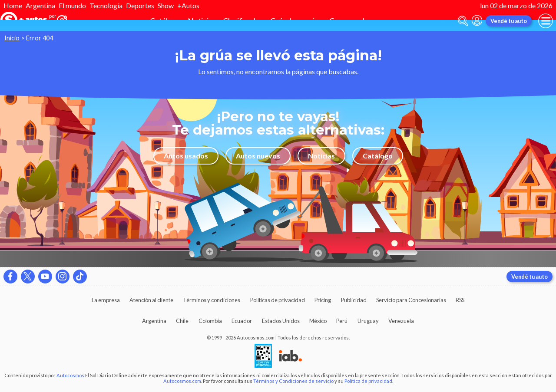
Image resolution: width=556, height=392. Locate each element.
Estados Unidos (281, 321)
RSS (460, 300)
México (318, 321)
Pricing (323, 300)
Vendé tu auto (509, 21)
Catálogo (378, 156)
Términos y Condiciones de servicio (293, 381)
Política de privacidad (368, 381)
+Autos (188, 5)
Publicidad (354, 300)
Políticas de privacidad (278, 300)
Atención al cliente (151, 300)
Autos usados (186, 156)
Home (13, 5)
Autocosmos (70, 375)
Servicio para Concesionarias (411, 300)
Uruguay (368, 321)
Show (166, 5)
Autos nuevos (258, 156)
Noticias (321, 156)
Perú (342, 321)
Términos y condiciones (212, 300)
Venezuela (401, 321)
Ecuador (242, 321)
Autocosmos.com (182, 381)
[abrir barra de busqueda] (463, 21)
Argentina (40, 5)
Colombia (210, 321)
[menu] (546, 21)
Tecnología (106, 5)
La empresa (106, 300)
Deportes (140, 5)
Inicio (12, 38)
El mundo (72, 5)
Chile (182, 321)
